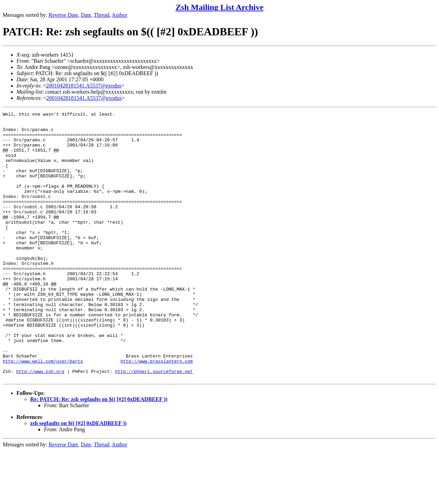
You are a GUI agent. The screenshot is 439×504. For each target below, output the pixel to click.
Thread (101, 15)
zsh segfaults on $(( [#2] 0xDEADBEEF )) (78, 477)
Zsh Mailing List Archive (219, 7)
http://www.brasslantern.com (157, 411)
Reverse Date (63, 15)
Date (86, 15)
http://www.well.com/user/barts (43, 411)
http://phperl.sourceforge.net (154, 424)
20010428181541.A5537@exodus (84, 86)
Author (120, 15)
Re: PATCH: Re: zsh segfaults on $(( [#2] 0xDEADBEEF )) (99, 453)
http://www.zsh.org (40, 424)
